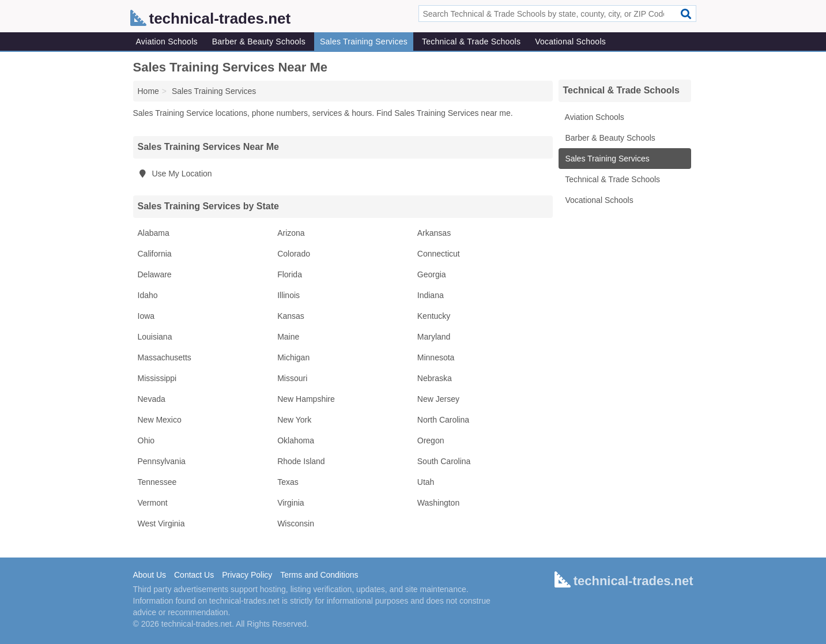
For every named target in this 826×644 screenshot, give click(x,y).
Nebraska (435, 378)
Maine (288, 337)
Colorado (294, 254)
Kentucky (434, 316)
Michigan (293, 357)
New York (294, 420)
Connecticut (439, 254)
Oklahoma (296, 440)
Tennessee (157, 482)
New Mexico (160, 420)
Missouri (292, 378)
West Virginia (161, 524)
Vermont (153, 503)
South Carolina (444, 461)
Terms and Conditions (319, 575)
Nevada (152, 399)
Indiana (431, 295)
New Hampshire (306, 399)
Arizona (291, 233)
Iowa (146, 316)
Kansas (291, 316)
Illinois (288, 295)
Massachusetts (165, 357)
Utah (426, 482)
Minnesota (436, 357)
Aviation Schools (167, 42)
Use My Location (175, 174)
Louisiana (155, 337)
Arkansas (434, 233)
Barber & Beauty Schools (259, 42)
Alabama (154, 233)
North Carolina (443, 420)
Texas (288, 482)
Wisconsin (296, 524)
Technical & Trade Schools (471, 42)
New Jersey (438, 399)
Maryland (434, 337)
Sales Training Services (364, 42)
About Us (150, 575)
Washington (438, 503)
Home (148, 91)
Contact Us (194, 575)
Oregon (431, 440)
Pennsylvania (162, 461)
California (155, 254)
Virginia (291, 503)
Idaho (148, 295)
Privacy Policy (247, 575)
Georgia (432, 274)
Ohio (146, 440)
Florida (290, 274)
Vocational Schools (570, 42)
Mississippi (157, 378)
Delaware (155, 274)
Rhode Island (301, 461)
